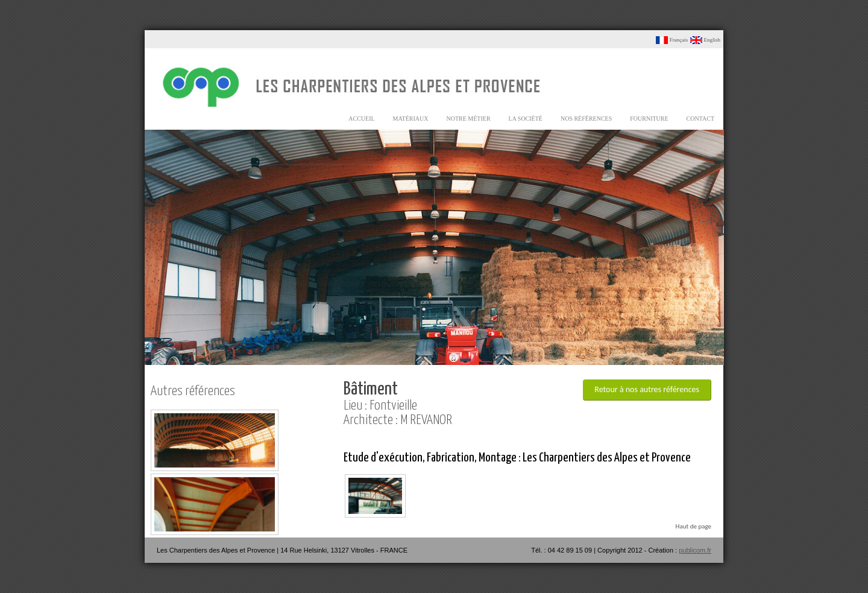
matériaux (411, 119)
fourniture (649, 119)
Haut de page (693, 526)
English (705, 40)
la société (526, 119)
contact (700, 119)
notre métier (469, 119)
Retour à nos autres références (647, 389)
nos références (586, 119)
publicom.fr (695, 550)
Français (672, 40)
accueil (361, 119)
